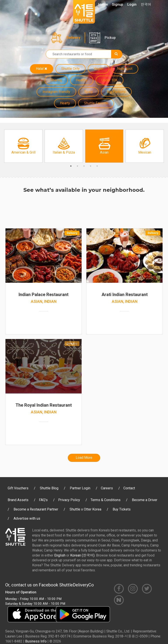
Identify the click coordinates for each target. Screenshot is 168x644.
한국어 (146, 4)
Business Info (36, 641)
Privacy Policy (69, 500)
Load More (84, 458)
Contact (129, 488)
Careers (107, 488)
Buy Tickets (122, 509)
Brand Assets (18, 500)
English (60, 555)
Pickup (110, 38)
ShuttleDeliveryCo (77, 585)
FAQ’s (43, 500)
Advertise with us (27, 518)
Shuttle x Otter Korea (85, 509)
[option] (23, 146)
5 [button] (97, 166)
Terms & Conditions (106, 500)
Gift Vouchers (18, 488)
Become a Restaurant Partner (36, 509)
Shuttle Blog (49, 488)
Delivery (73, 38)
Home (103, 4)
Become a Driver (145, 500)
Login (132, 4)
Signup (118, 4)
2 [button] (77, 166)
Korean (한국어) (82, 555)
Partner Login (80, 488)
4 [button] (91, 166)
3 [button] (84, 166)
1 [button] (71, 166)
